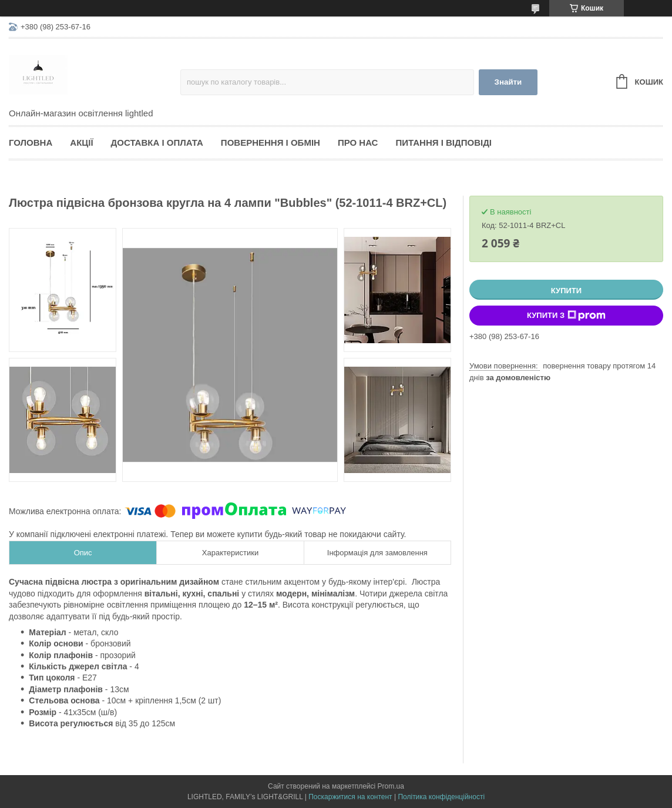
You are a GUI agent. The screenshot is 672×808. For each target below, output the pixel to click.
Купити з (566, 316)
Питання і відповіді (443, 143)
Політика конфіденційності (441, 797)
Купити (566, 291)
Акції (81, 143)
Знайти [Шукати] (508, 82)
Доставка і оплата (157, 143)
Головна (31, 143)
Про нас (358, 143)
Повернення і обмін (271, 143)
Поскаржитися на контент (350, 797)
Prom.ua (391, 786)
